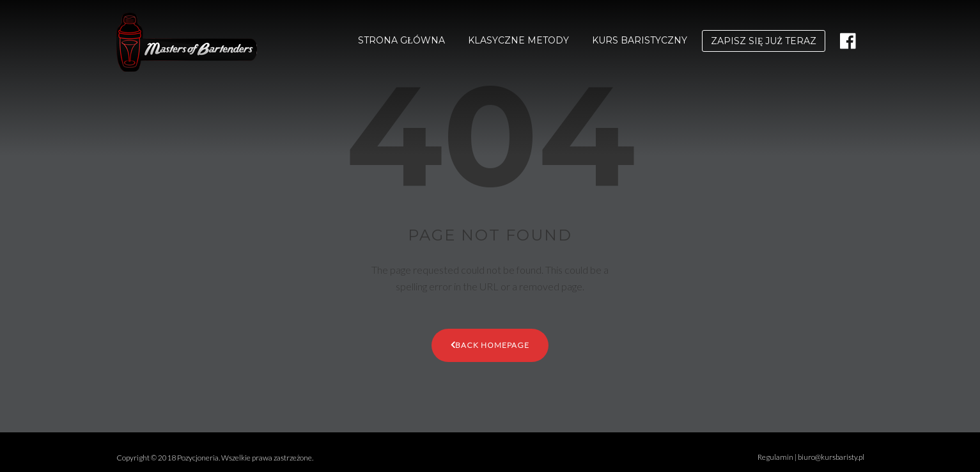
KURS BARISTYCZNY (640, 40)
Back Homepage (490, 344)
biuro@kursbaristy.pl (831, 457)
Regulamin (775, 457)
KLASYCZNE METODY (518, 40)
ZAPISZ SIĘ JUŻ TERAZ (764, 41)
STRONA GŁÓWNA (401, 40)
